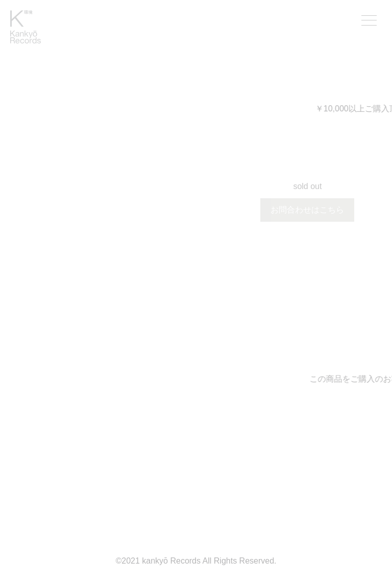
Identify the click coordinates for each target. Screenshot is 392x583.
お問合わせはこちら (307, 210)
